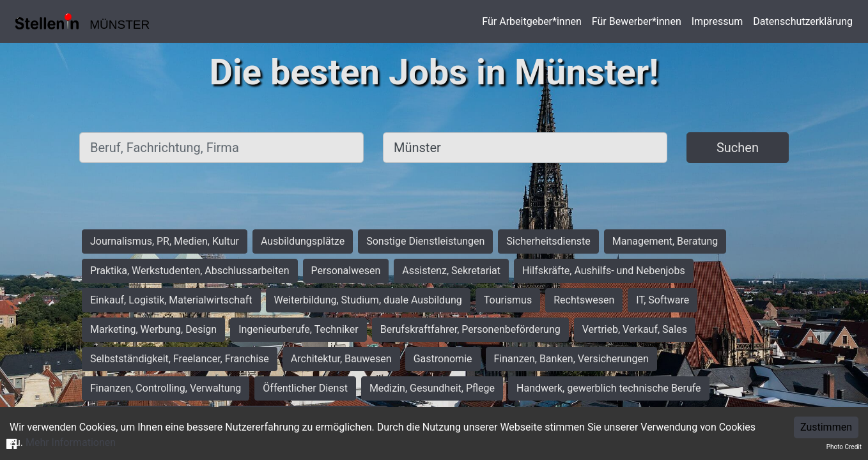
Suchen (738, 148)
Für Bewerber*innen (637, 21)
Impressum (717, 21)
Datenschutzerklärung (803, 21)
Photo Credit (844, 447)
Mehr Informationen (71, 442)
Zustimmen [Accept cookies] (826, 427)
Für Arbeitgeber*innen (531, 21)
